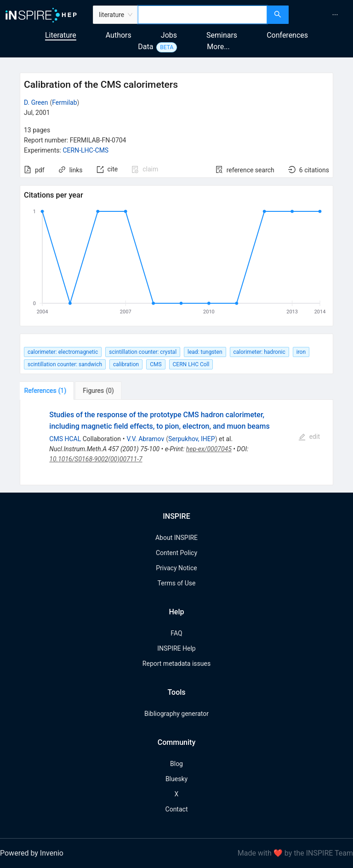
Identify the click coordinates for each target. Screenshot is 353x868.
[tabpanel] (176, 443)
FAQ (176, 633)
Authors (119, 35)
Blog (176, 764)
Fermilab (64, 102)
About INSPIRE (176, 538)
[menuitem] (335, 15)
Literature (61, 35)
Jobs (169, 35)
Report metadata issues (176, 664)
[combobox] (202, 15)
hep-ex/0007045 (209, 449)
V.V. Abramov (146, 439)
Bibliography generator (176, 714)
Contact (177, 809)
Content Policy (176, 553)
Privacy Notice (176, 568)
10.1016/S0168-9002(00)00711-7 (96, 459)
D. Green (36, 102)
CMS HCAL (65, 439)
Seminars (222, 35)
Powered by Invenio (32, 853)
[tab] (48, 391)
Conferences (287, 35)
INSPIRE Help (176, 648)
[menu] (322, 15)
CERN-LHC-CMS (85, 150)
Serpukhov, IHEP (192, 439)
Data (145, 47)
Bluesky (176, 779)
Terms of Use (177, 583)
